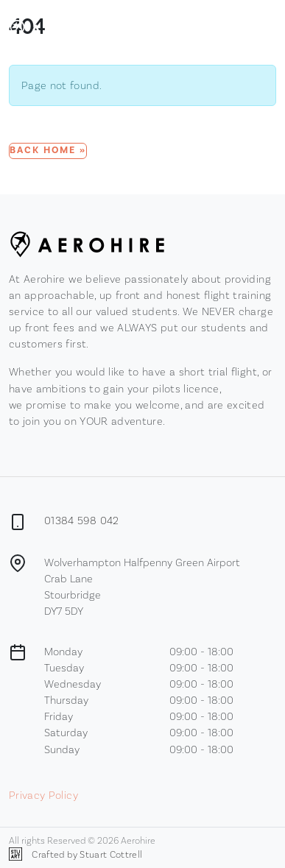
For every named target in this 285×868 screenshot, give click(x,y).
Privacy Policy (43, 795)
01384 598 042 (82, 520)
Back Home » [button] (48, 150)
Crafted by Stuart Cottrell (75, 854)
